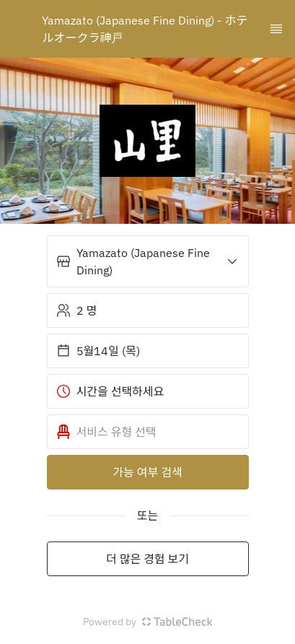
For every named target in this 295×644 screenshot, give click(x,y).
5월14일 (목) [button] (98, 351)
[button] (148, 261)
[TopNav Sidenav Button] (276, 29)
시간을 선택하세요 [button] (110, 391)
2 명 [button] (77, 310)
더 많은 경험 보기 (147, 559)
